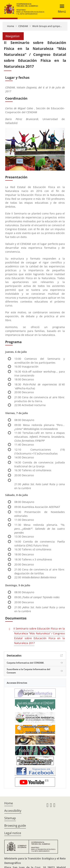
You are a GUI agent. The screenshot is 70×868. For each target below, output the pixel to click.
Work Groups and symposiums (49, 26)
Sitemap (10, 818)
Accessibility (13, 811)
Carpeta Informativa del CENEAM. (25, 663)
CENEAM (23, 26)
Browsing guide (15, 826)
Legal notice (13, 833)
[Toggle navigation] (61, 9)
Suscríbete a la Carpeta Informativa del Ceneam (28, 671)
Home (11, 26)
